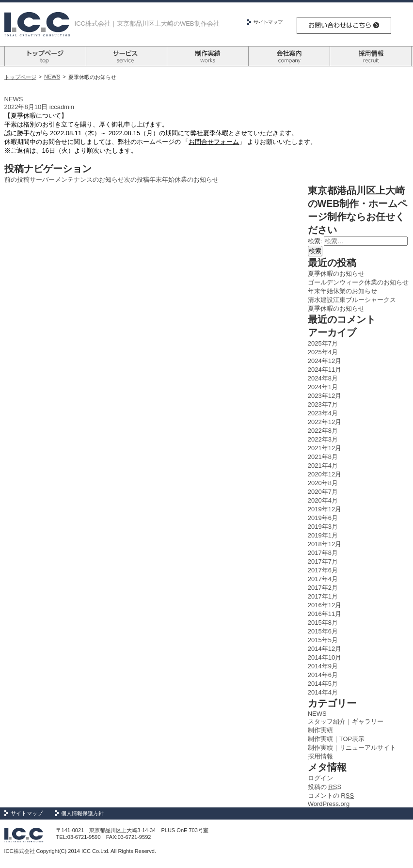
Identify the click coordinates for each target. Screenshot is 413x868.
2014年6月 (323, 675)
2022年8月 (323, 431)
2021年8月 (323, 457)
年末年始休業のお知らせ (171, 180)
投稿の (325, 787)
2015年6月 (323, 631)
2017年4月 (323, 579)
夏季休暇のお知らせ (336, 274)
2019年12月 (325, 509)
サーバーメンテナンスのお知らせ (64, 180)
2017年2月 (323, 588)
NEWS (52, 77)
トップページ (20, 77)
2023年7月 (323, 404)
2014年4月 (323, 692)
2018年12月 (325, 544)
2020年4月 (323, 500)
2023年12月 (325, 396)
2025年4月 (323, 352)
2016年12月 (325, 605)
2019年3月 (323, 527)
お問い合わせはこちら (344, 25)
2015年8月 (323, 623)
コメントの (331, 796)
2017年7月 (323, 561)
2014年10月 (325, 657)
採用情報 (320, 756)
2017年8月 (323, 553)
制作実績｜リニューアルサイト (352, 748)
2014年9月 (323, 666)
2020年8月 (323, 483)
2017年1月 (323, 596)
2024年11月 (325, 370)
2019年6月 (323, 518)
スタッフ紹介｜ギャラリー (346, 721)
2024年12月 (325, 361)
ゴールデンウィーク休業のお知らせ (358, 282)
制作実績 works (208, 56)
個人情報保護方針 (82, 813)
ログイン (320, 778)
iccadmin (62, 107)
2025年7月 (323, 343)
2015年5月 (323, 640)
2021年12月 (325, 448)
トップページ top (45, 56)
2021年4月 (323, 466)
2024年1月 (323, 387)
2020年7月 (323, 492)
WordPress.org (329, 804)
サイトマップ (269, 22)
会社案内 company (289, 56)
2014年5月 (323, 684)
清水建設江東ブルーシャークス (352, 300)
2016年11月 (325, 614)
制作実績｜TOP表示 (336, 739)
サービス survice (127, 56)
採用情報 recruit (371, 56)
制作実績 (320, 730)
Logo (37, 24)
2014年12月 (325, 649)
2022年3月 (323, 439)
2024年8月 (323, 378)
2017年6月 (323, 570)
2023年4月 (323, 413)
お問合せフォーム (214, 142)
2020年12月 (325, 474)
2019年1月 (323, 535)
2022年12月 (325, 422)
